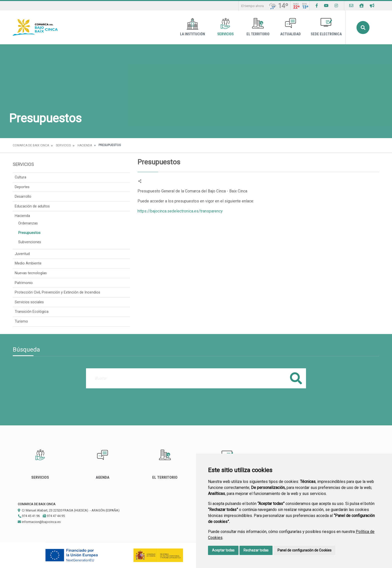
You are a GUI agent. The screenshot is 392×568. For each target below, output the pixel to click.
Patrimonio (24, 283)
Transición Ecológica (32, 312)
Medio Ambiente (28, 263)
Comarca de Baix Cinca (31, 145)
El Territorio (258, 27)
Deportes (22, 187)
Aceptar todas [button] (223, 550)
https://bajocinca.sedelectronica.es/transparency (180, 211)
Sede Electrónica (326, 27)
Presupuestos (29, 233)
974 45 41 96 (29, 516)
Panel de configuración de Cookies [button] (304, 550)
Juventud (22, 254)
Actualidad (290, 27)
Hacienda (85, 145)
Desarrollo (23, 197)
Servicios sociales (29, 302)
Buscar (363, 28)
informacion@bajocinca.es (39, 522)
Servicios (225, 27)
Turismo (21, 321)
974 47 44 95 (54, 516)
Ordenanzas (28, 223)
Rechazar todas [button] (256, 550)
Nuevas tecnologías (31, 273)
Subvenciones (30, 242)
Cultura (20, 177)
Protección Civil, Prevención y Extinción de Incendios (57, 292)
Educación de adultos (32, 206)
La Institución (192, 27)
